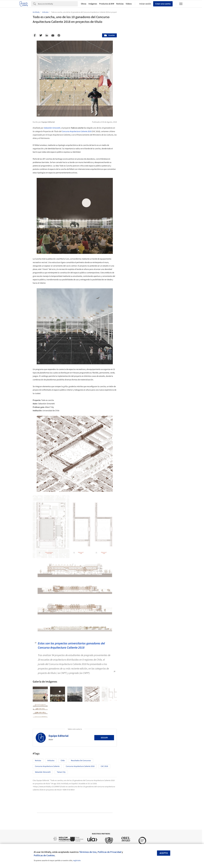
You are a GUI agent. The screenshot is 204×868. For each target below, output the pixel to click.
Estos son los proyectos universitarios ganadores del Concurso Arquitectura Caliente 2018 (71, 646)
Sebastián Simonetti (52, 128)
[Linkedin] (47, 35)
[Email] (53, 35)
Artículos (51, 761)
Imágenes (93, 4)
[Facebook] (35, 35)
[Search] (58, 4)
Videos (129, 4)
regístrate (77, 861)
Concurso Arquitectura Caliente (47, 766)
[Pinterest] (59, 35)
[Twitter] (41, 35)
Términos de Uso (88, 852)
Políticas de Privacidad (109, 852)
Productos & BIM (107, 4)
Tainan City (61, 772)
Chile (63, 761)
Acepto (164, 853)
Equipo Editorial (59, 736)
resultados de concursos (81, 761)
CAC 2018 (104, 766)
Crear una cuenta (163, 4)
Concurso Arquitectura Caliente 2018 (77, 131)
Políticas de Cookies (44, 855)
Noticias (120, 4)
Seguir (104, 738)
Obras (84, 4)
